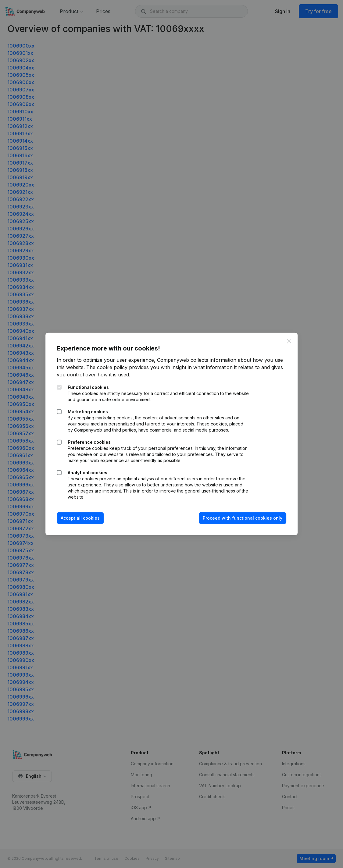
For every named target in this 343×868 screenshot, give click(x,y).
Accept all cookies (81, 518)
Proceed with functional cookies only (242, 518)
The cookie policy (108, 367)
